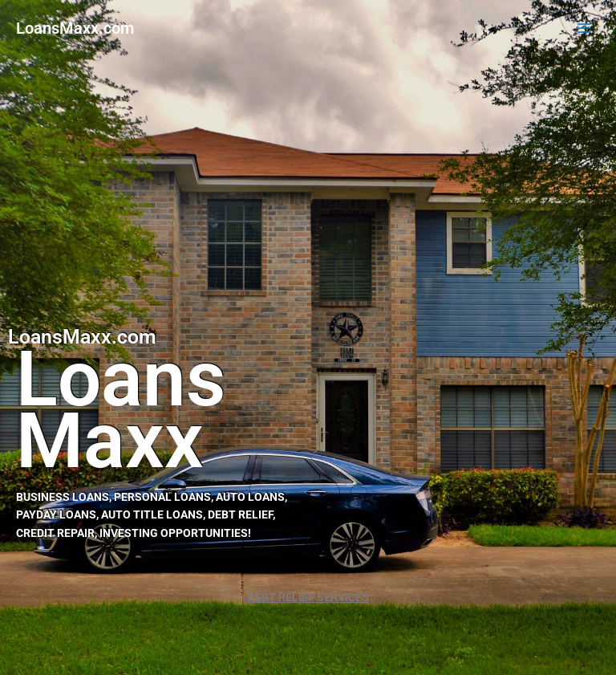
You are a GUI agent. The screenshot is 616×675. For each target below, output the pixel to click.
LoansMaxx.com (75, 28)
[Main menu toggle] (584, 28)
